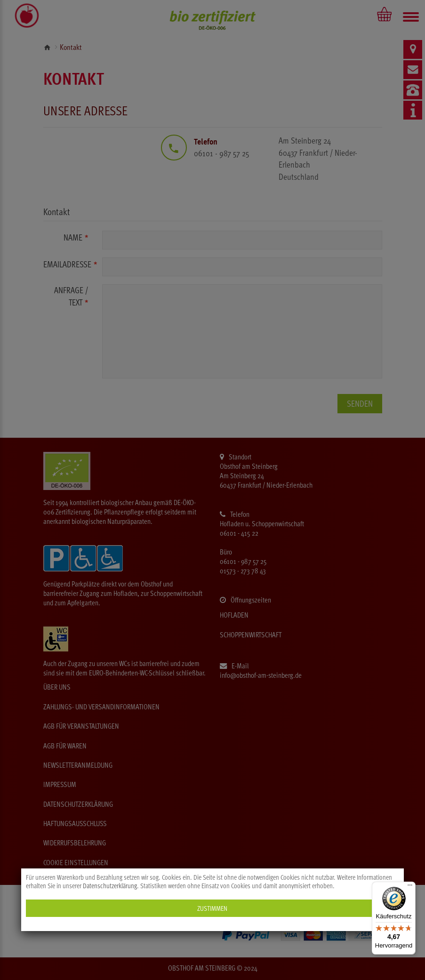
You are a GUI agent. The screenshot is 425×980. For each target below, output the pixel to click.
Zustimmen (212, 908)
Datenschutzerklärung (110, 886)
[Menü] (410, 887)
